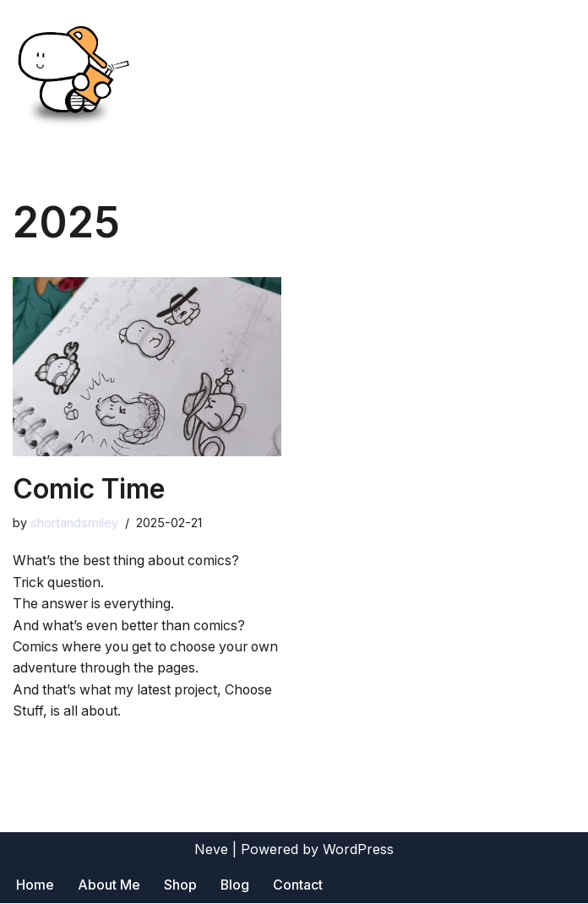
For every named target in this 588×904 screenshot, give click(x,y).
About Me (109, 886)
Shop (180, 886)
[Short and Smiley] (72, 71)
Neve (211, 850)
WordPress (358, 850)
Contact (299, 886)
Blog (235, 886)
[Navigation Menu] (555, 71)
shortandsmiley (74, 523)
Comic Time (89, 489)
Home (35, 886)
